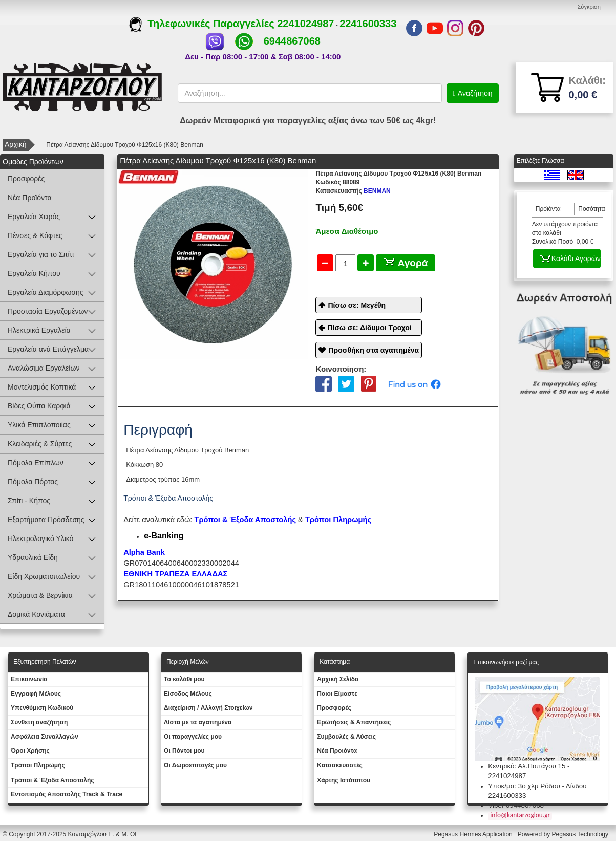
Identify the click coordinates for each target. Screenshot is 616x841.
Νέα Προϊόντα (30, 198)
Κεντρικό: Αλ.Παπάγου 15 (527, 766)
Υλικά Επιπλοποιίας (39, 425)
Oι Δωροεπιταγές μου (195, 765)
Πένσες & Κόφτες (35, 235)
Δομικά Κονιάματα (36, 614)
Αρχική (16, 144)
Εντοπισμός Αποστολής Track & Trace (67, 794)
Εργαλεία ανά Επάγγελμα (48, 349)
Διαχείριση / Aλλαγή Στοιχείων (208, 708)
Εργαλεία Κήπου (34, 273)
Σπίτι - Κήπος (29, 501)
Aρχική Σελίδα (338, 679)
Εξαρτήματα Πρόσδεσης (46, 520)
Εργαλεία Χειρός (34, 217)
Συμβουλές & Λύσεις (346, 737)
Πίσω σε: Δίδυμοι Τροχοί (369, 328)
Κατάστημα (335, 662)
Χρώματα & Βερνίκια (40, 595)
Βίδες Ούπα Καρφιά (39, 406)
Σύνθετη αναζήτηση (39, 722)
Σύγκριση (589, 7)
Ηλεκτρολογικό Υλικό (40, 538)
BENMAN (353, 191)
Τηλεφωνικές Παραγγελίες (203, 24)
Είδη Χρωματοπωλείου (44, 576)
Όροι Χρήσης (30, 751)
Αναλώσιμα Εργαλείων (44, 368)
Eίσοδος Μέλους (188, 694)
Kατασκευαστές (340, 765)
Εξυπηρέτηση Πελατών (45, 662)
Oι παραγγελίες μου (193, 737)
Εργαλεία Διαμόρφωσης (46, 292)
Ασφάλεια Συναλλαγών (45, 737)
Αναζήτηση (474, 93)
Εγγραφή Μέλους (36, 694)
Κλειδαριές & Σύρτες (40, 444)
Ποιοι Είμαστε (337, 694)
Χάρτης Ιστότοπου (344, 780)
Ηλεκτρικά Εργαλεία (39, 330)
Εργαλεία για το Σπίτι (41, 254)
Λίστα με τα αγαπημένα (198, 722)
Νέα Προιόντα (337, 751)
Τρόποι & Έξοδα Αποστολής (52, 780)
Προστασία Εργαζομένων (48, 311)
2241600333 (368, 24)
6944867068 (292, 41)
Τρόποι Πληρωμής (338, 520)
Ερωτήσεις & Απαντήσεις (354, 722)
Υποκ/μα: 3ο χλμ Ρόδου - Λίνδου (537, 786)
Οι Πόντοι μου (184, 751)
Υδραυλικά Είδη (33, 557)
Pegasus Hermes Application (474, 834)
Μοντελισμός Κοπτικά (42, 387)
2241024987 (305, 24)
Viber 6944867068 (516, 805)
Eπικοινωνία (29, 679)
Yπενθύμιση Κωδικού (42, 708)
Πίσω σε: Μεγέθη (357, 305)
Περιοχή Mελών (188, 662)
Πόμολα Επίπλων (36, 463)
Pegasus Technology (581, 834)
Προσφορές (26, 179)
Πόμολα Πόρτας (33, 482)
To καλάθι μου (184, 679)
